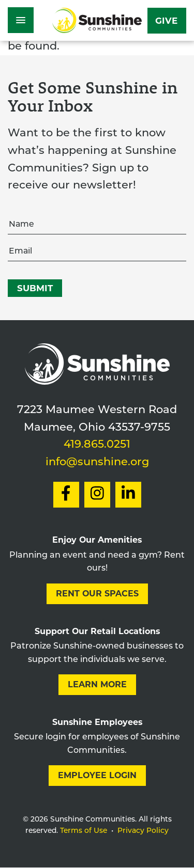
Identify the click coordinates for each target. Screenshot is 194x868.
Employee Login (97, 775)
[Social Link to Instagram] (97, 495)
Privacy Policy (143, 831)
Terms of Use (84, 831)
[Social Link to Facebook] (66, 495)
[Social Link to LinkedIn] (128, 495)
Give (166, 21)
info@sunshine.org (97, 462)
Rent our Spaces (97, 594)
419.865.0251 (97, 445)
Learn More (97, 684)
